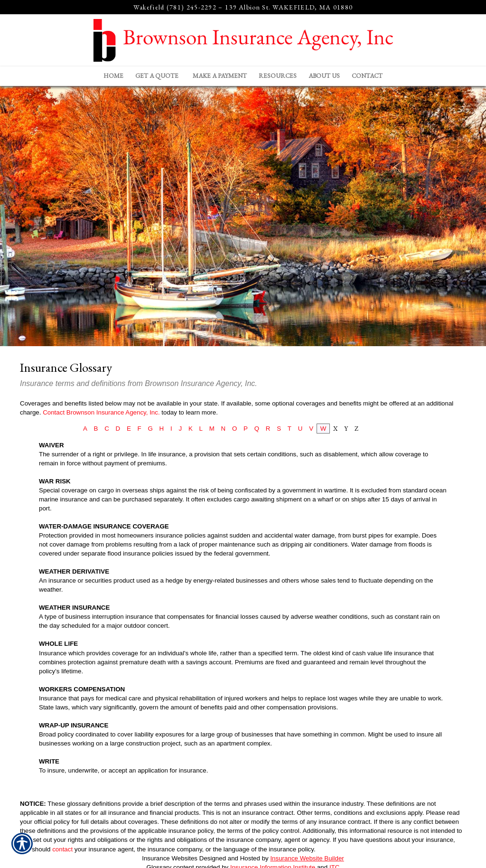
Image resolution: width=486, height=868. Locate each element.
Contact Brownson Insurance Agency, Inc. (101, 412)
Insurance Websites (170, 858)
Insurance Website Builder (307, 858)
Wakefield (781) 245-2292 (175, 7)
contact (62, 849)
